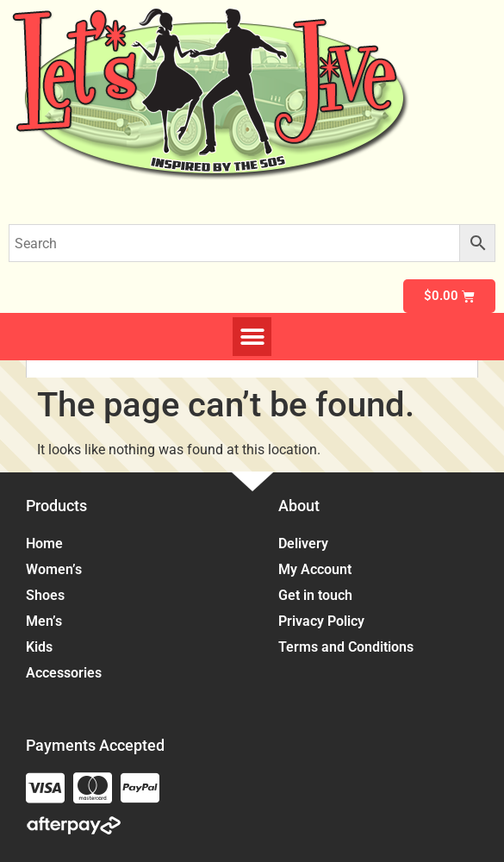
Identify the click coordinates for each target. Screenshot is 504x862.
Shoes (50, 596)
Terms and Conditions (346, 647)
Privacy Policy (321, 621)
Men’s (48, 622)
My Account (315, 569)
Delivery (303, 543)
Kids (44, 647)
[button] (252, 337)
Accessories (68, 673)
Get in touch (315, 595)
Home (44, 543)
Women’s (58, 570)
